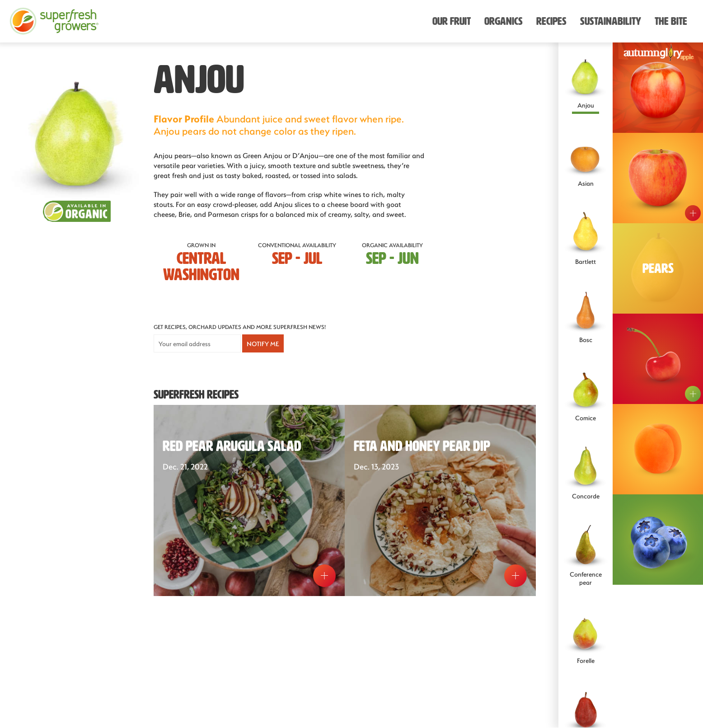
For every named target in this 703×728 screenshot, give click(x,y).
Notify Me (263, 344)
